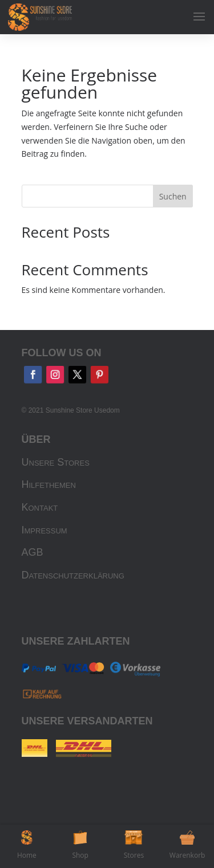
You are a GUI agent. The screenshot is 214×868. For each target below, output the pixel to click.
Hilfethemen (49, 484)
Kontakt (40, 507)
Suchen (173, 196)
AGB (33, 552)
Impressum (45, 530)
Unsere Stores (56, 462)
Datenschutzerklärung (73, 575)
